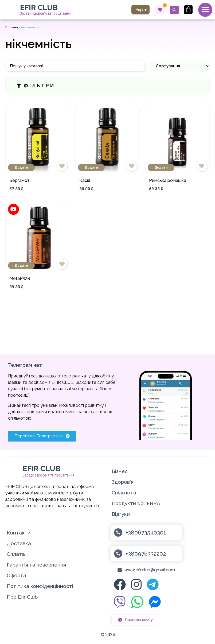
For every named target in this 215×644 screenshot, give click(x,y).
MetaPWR (20, 279)
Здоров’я (123, 482)
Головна (12, 28)
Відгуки (121, 514)
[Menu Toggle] (205, 10)
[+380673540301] (118, 533)
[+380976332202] (118, 554)
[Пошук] (75, 66)
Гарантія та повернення (36, 565)
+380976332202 (146, 554)
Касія (85, 181)
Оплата (16, 554)
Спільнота (124, 493)
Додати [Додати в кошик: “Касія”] (91, 168)
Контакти (19, 533)
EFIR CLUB (39, 8)
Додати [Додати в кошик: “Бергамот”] (21, 168)
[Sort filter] (180, 66)
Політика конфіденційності (40, 586)
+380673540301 (146, 533)
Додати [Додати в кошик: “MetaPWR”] (21, 266)
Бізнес (120, 471)
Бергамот (19, 181)
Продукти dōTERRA (136, 504)
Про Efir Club (22, 597)
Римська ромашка (168, 181)
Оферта (16, 576)
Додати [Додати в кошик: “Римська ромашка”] (161, 168)
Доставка (19, 544)
